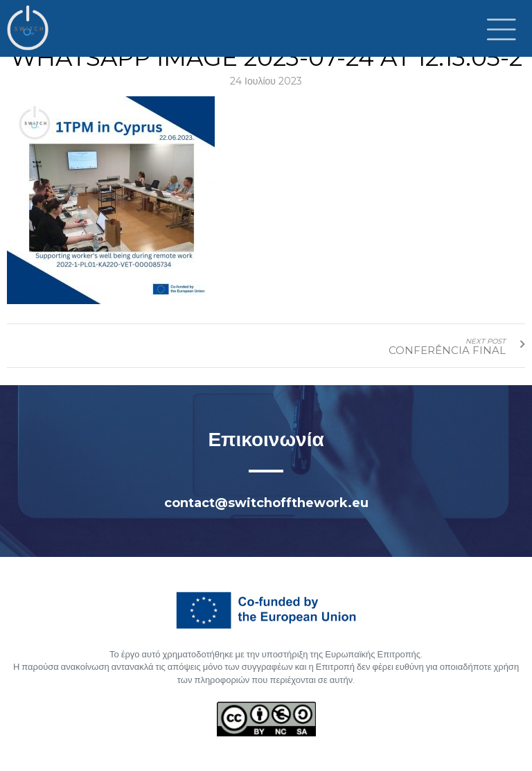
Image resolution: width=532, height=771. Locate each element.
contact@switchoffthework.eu (266, 503)
